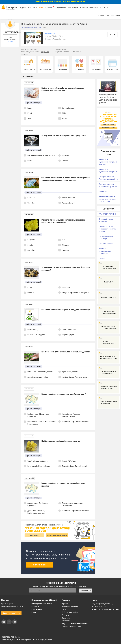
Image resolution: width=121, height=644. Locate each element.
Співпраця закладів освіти (12, 606)
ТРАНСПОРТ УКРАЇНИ (107, 214)
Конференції (37, 609)
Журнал (23, 8)
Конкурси (84, 8)
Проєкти (65, 615)
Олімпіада (94, 8)
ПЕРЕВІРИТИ (86, 591)
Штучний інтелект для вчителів (75, 624)
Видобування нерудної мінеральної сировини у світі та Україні (108, 199)
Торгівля (102, 259)
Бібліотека (32, 8)
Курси (34, 612)
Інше (102, 8)
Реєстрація (116, 15)
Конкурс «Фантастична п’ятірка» (105, 609)
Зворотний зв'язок (11, 613)
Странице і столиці (106, 244)
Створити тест (40, 565)
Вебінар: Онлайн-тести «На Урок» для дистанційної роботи (108, 99)
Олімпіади (66, 621)
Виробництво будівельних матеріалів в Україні (108, 162)
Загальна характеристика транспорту (105, 251)
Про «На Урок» (7, 604)
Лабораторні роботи (70, 612)
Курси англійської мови (71, 627)
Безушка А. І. (50, 33)
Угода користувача (8, 640)
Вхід (108, 15)
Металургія (103, 192)
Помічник (50, 7)
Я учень (101, 15)
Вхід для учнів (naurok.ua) (103, 604)
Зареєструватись (11, 32)
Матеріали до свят (100, 606)
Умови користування (24, 640)
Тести (41, 8)
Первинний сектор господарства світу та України (107, 229)
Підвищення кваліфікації (67, 8)
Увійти (10, 42)
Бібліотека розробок (70, 606)
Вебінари (35, 606)
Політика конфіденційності (42, 640)
